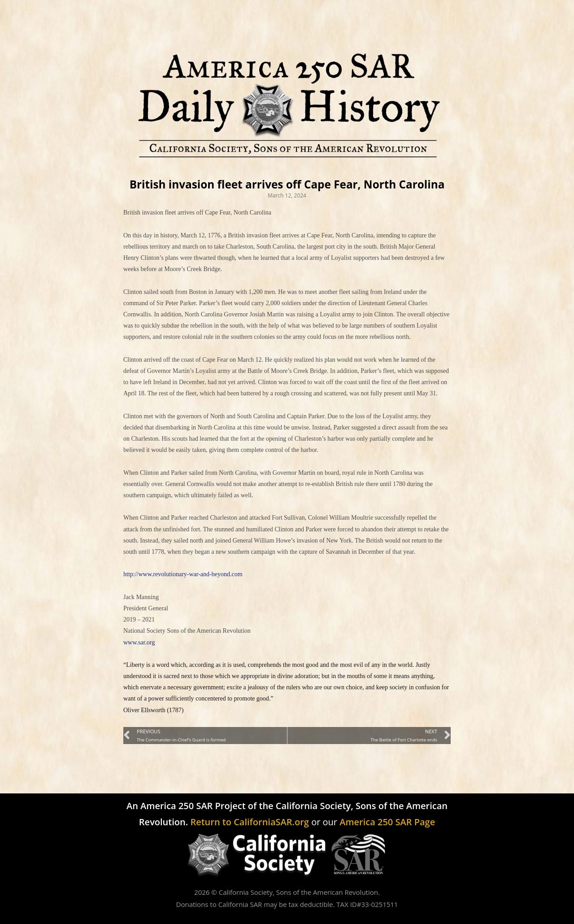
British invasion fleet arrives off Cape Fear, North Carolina (287, 184)
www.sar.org (139, 642)
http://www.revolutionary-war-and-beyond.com (183, 574)
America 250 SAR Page (387, 822)
